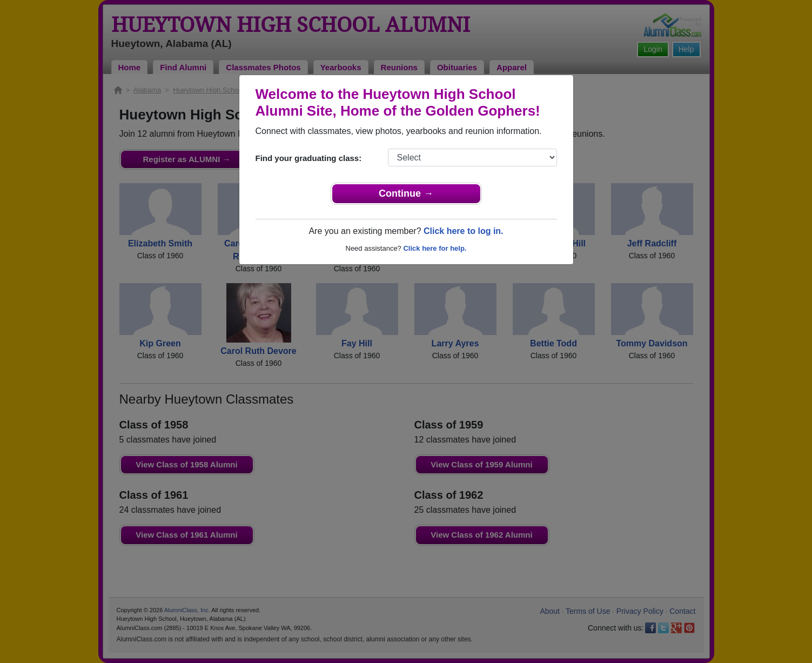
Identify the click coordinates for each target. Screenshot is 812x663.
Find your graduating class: (309, 158)
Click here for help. (435, 248)
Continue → (406, 193)
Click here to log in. (464, 231)
